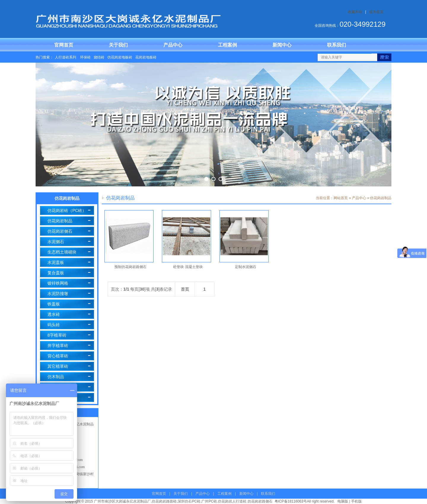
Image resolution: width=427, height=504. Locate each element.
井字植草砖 (58, 345)
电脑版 (343, 501)
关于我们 (118, 45)
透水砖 (54, 314)
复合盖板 (56, 273)
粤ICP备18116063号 (291, 501)
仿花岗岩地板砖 (120, 57)
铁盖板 (54, 304)
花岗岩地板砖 (146, 57)
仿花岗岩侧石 (60, 231)
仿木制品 (56, 377)
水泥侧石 (56, 242)
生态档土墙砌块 (62, 252)
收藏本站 (355, 12)
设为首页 (376, 12)
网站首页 (341, 198)
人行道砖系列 (66, 57)
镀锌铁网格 (58, 283)
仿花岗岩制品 (60, 221)
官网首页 (64, 45)
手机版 (356, 501)
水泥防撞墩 (58, 294)
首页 (185, 289)
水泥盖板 (56, 262)
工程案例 (227, 45)
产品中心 (173, 45)
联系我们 (337, 45)
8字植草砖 (57, 335)
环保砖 (85, 57)
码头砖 (54, 325)
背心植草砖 (58, 356)
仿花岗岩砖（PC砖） (67, 210)
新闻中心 (282, 45)
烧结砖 (99, 57)
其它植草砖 (58, 366)
